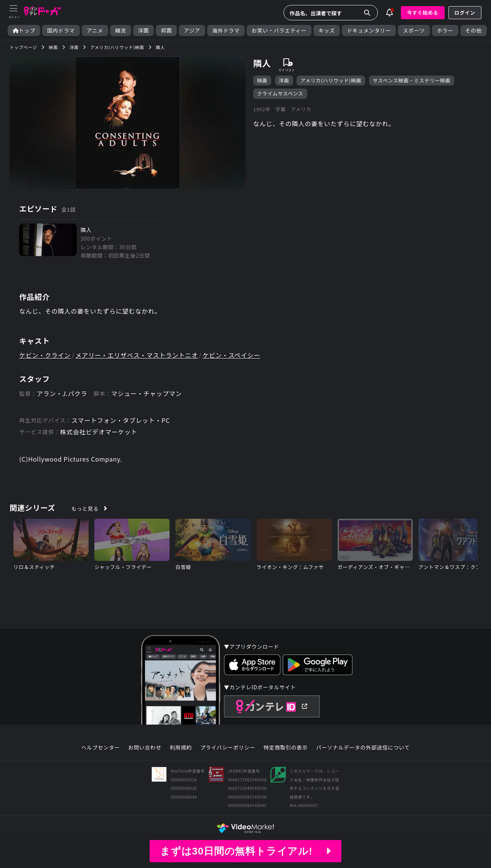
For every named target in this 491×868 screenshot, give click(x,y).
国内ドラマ (61, 30)
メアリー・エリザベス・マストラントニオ (137, 355)
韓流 (121, 30)
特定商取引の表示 (286, 748)
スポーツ (414, 30)
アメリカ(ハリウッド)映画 (331, 80)
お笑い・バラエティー (279, 30)
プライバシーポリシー (228, 748)
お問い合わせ (145, 748)
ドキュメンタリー (369, 30)
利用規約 (181, 748)
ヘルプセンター (101, 748)
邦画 (166, 30)
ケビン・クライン (45, 355)
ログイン (465, 12)
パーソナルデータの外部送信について (363, 748)
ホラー (445, 30)
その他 (474, 30)
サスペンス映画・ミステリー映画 (412, 80)
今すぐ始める (423, 12)
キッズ (327, 30)
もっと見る (85, 508)
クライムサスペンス (280, 93)
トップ (24, 30)
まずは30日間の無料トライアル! (245, 851)
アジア (192, 30)
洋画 (144, 30)
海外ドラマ (226, 30)
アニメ (95, 30)
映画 (262, 80)
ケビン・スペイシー (231, 355)
